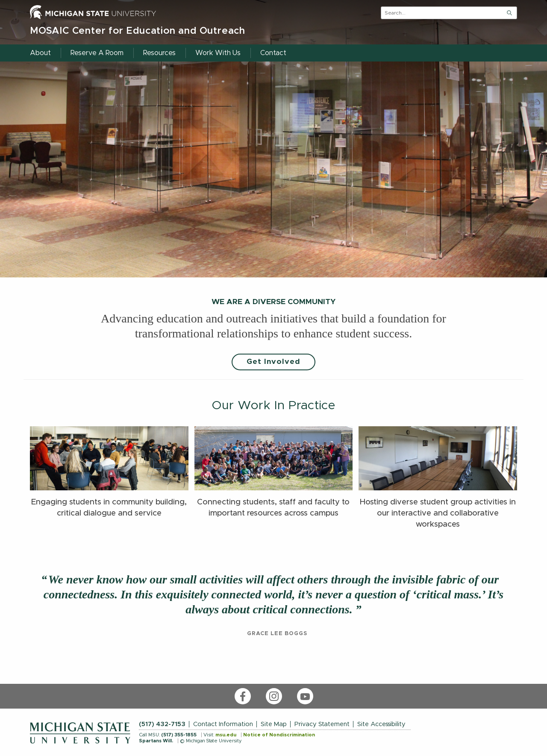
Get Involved (273, 362)
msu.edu (226, 735)
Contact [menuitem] (273, 53)
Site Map (274, 724)
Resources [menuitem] (159, 53)
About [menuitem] (40, 53)
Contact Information (223, 724)
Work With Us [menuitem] (218, 53)
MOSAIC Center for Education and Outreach (138, 31)
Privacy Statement (322, 724)
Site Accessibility (381, 724)
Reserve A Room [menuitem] (97, 53)
